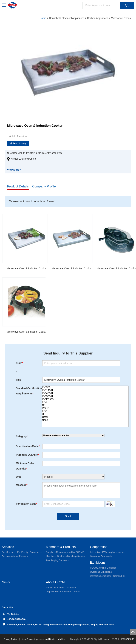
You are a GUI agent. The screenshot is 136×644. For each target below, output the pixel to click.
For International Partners (15, 556)
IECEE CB (85, 399)
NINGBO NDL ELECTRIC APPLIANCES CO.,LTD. (35, 153)
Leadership (71, 587)
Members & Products (61, 547)
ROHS (85, 408)
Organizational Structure (58, 592)
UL (85, 414)
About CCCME (56, 582)
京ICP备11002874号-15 (123, 639)
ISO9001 (85, 387)
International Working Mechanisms (108, 552)
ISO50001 (85, 396)
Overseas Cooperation (102, 556)
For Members (9, 552)
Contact (76, 592)
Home (43, 18)
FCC (85, 411)
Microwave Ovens (121, 18)
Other (85, 417)
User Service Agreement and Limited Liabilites (43, 639)
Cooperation (99, 547)
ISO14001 (85, 390)
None (85, 420)
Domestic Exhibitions (101, 576)
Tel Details (11, 614)
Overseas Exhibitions (101, 572)
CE (85, 405)
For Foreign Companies (29, 552)
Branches (59, 587)
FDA (85, 402)
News (6, 582)
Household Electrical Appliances (67, 18)
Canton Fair (119, 576)
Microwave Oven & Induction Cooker (27, 268)
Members (51, 556)
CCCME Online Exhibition (103, 568)
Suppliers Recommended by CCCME (65, 552)
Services (8, 547)
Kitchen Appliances (98, 18)
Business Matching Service (71, 556)
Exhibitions (98, 563)
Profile (49, 587)
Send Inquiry (18, 143)
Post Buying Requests (57, 560)
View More (14, 170)
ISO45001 (85, 393)
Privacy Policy (10, 639)
